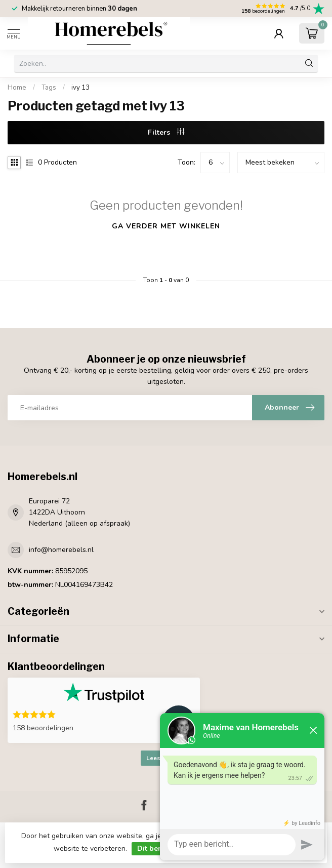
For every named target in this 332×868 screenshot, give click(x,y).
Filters (166, 132)
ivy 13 (80, 88)
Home (17, 88)
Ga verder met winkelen (166, 226)
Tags (49, 88)
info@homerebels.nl (61, 550)
